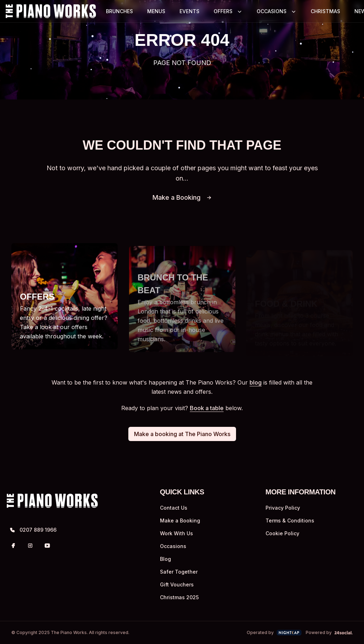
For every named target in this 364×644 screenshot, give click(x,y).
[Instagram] (30, 548)
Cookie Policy (282, 536)
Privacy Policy (283, 511)
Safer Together (179, 575)
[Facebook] (13, 548)
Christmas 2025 (179, 600)
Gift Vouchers (177, 587)
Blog (165, 562)
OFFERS (223, 11)
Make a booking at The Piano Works (182, 437)
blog (256, 385)
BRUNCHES (119, 11)
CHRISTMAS (325, 11)
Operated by (274, 636)
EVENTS (189, 11)
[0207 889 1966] (64, 533)
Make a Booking (182, 197)
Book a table (207, 411)
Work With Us (176, 536)
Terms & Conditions (290, 523)
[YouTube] (47, 548)
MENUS (156, 11)
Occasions (173, 549)
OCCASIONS (272, 11)
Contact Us (174, 511)
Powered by (329, 635)
